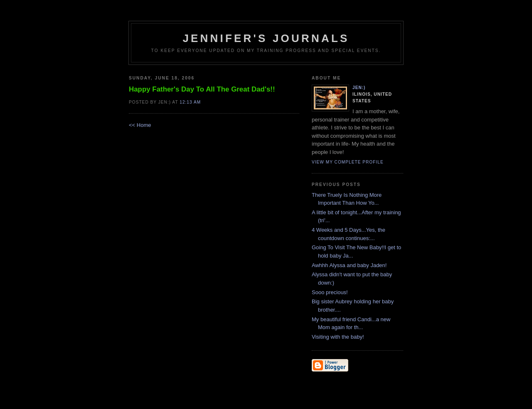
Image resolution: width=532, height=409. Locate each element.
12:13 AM (190, 102)
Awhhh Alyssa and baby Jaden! (349, 265)
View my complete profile (348, 162)
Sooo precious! (330, 292)
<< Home (140, 125)
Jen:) (359, 88)
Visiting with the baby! (338, 337)
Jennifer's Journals (266, 38)
